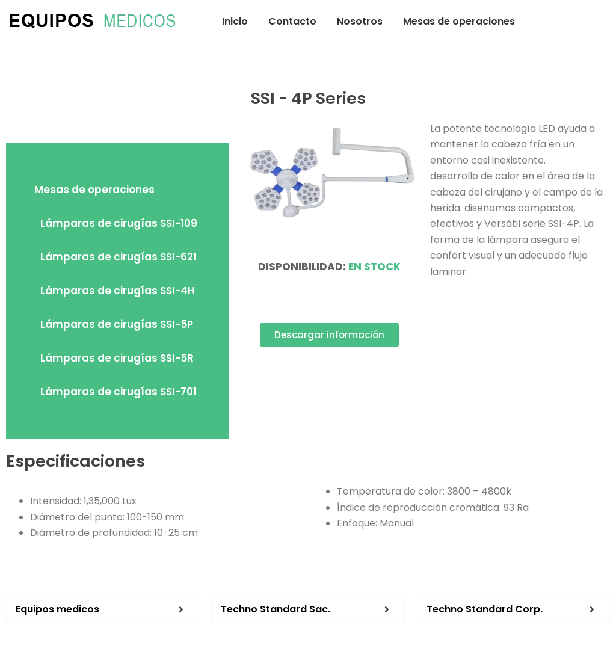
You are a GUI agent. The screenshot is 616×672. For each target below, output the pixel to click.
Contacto (292, 21)
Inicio (235, 21)
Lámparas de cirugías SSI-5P (117, 324)
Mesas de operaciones (459, 21)
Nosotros (360, 21)
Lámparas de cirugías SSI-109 (119, 223)
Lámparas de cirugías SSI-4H (118, 291)
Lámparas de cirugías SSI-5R (117, 358)
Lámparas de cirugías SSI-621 (119, 257)
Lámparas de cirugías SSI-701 (119, 392)
